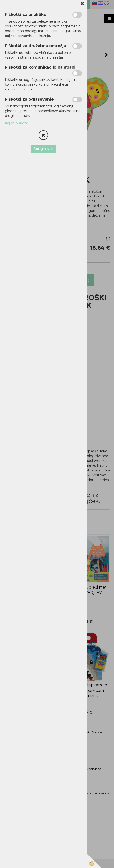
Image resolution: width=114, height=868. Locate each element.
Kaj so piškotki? (18, 123)
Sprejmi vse (44, 149)
